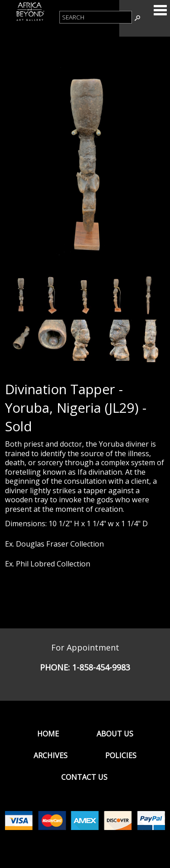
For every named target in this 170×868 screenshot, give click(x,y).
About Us (115, 734)
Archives (51, 755)
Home (48, 734)
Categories (160, 10)
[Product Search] (96, 17)
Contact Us (84, 777)
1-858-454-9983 (101, 667)
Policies (121, 755)
